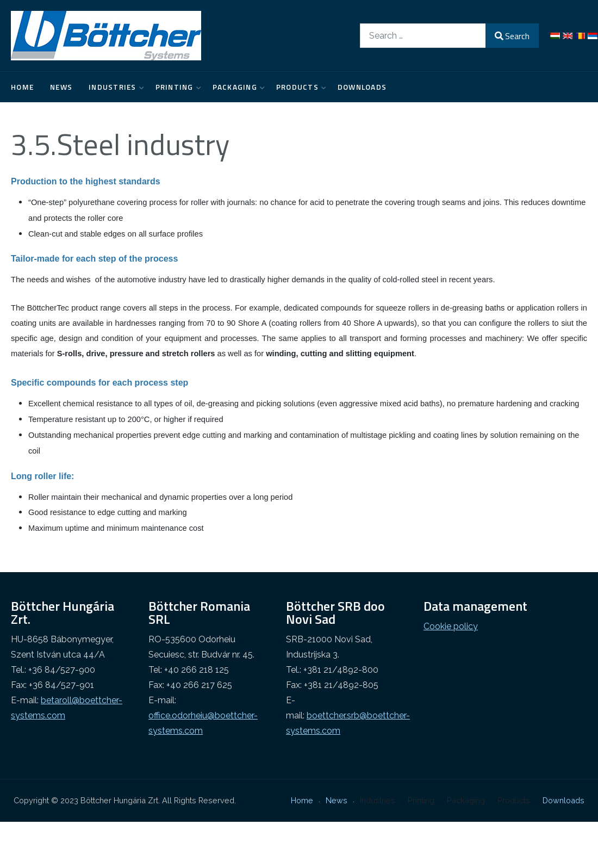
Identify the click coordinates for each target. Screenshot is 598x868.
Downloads (362, 87)
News (61, 87)
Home (22, 87)
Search (512, 36)
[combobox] (423, 36)
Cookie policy (451, 626)
